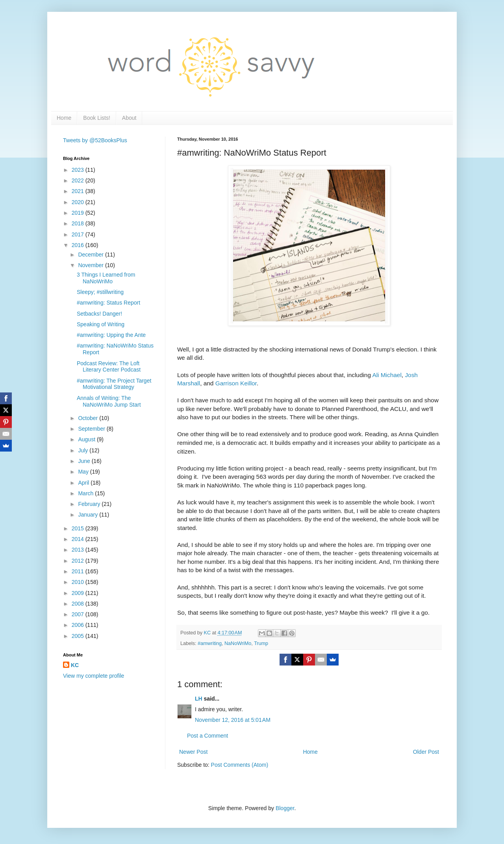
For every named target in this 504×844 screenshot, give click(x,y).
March (86, 493)
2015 (79, 528)
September (92, 429)
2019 (79, 213)
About (129, 118)
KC (75, 665)
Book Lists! (96, 118)
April (84, 483)
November (91, 265)
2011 (79, 571)
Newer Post (193, 752)
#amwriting (210, 643)
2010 (79, 582)
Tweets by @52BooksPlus (95, 140)
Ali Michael (387, 375)
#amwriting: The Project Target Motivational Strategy (114, 384)
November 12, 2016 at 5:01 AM (233, 720)
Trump (261, 643)
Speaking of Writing (101, 324)
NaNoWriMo (238, 643)
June (85, 461)
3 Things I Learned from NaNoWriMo (106, 278)
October (89, 418)
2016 (79, 245)
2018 (79, 223)
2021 (79, 191)
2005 (79, 636)
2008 (79, 604)
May (84, 472)
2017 (79, 234)
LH (199, 699)
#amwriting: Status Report (108, 303)
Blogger (285, 808)
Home (64, 118)
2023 (79, 170)
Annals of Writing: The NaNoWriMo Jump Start (109, 401)
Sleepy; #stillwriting (100, 292)
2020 (79, 202)
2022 (79, 180)
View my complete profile (94, 676)
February (90, 504)
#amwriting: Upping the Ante (111, 335)
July (84, 450)
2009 (79, 593)
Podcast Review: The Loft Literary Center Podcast (109, 367)
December (91, 255)
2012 (79, 561)
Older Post (426, 752)
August (87, 439)
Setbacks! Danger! (99, 314)
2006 (79, 625)
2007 (79, 614)
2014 (79, 539)
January (89, 515)
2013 (79, 550)
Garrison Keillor (236, 383)
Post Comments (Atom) (240, 765)
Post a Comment (208, 736)
